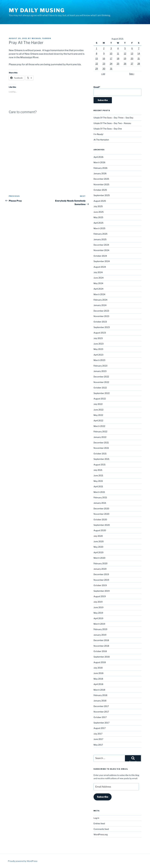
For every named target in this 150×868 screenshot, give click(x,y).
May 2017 (98, 745)
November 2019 (101, 580)
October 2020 (100, 519)
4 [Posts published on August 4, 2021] (118, 48)
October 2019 (100, 585)
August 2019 (100, 596)
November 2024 (101, 250)
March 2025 (99, 228)
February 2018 (100, 695)
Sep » (132, 74)
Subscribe (103, 797)
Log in (96, 818)
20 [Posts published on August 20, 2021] (132, 58)
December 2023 (101, 311)
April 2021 (98, 486)
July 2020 (98, 536)
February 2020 (101, 563)
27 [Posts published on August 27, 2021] (132, 64)
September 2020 (102, 525)
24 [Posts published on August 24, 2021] (111, 64)
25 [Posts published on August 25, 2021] (118, 64)
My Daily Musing (37, 10)
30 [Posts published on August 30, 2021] (104, 69)
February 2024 (100, 300)
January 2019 (100, 635)
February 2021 (100, 497)
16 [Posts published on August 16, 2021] (104, 58)
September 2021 (101, 459)
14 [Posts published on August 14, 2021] (139, 53)
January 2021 (100, 503)
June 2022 (98, 410)
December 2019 (101, 574)
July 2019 (98, 602)
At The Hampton (101, 140)
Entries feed (99, 823)
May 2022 (98, 415)
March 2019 (99, 624)
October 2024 (100, 256)
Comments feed (101, 829)
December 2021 (101, 443)
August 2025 (100, 201)
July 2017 (98, 734)
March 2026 (99, 162)
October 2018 (100, 651)
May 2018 (98, 679)
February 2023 (100, 366)
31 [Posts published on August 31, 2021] (111, 69)
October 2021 (100, 454)
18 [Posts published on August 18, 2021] (118, 58)
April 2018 (98, 684)
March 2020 (99, 558)
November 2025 (101, 184)
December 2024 (101, 245)
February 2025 (100, 234)
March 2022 (99, 426)
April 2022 (98, 420)
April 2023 (98, 355)
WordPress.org (101, 834)
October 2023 (100, 322)
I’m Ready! (98, 134)
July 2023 (98, 338)
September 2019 (102, 591)
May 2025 (98, 217)
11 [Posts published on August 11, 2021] (118, 53)
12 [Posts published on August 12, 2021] (125, 53)
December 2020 (101, 508)
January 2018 (100, 701)
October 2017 (100, 717)
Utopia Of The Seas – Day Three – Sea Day (113, 118)
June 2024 (99, 278)
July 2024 (98, 272)
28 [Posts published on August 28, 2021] (139, 64)
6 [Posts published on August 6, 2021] (132, 48)
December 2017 (101, 706)
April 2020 (99, 552)
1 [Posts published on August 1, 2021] (97, 48)
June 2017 (98, 739)
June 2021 (98, 475)
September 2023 (102, 327)
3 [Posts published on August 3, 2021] (111, 48)
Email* (117, 91)
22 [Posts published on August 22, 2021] (97, 64)
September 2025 (102, 195)
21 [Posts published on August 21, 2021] (139, 58)
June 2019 (98, 607)
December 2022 (101, 377)
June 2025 (99, 212)
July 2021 (98, 470)
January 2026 (100, 173)
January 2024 (100, 305)
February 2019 (100, 629)
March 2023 (99, 360)
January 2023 (100, 371)
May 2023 (98, 349)
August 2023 (100, 333)
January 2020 (100, 569)
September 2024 (102, 261)
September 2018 (102, 657)
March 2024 (99, 294)
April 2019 (98, 618)
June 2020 (99, 541)
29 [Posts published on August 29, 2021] (97, 69)
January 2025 (100, 239)
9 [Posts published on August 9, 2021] (104, 53)
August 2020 (100, 530)
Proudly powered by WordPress (23, 861)
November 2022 (101, 382)
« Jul (103, 74)
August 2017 (100, 728)
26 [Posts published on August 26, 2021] (125, 64)
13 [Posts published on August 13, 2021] (132, 53)
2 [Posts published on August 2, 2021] (104, 48)
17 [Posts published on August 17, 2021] (111, 58)
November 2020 (101, 514)
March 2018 (99, 690)
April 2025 (98, 223)
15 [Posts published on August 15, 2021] (97, 58)
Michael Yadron (41, 38)
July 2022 (98, 404)
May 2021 (98, 481)
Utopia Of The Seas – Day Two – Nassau (112, 123)
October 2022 (100, 388)
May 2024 (98, 283)
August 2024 (100, 267)
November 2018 (101, 646)
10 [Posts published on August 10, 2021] (111, 53)
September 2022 (102, 393)
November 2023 (101, 316)
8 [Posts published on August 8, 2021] (97, 53)
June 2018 (98, 673)
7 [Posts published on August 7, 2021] (139, 48)
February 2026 (100, 168)
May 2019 (98, 613)
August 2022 (100, 399)
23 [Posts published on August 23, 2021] (104, 64)
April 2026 (98, 157)
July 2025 (98, 206)
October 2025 (100, 190)
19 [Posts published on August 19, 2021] (125, 58)
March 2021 (99, 492)
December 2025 (101, 179)
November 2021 (101, 448)
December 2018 (101, 640)
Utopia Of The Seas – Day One (108, 129)
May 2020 (98, 547)
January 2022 (100, 437)
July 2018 (98, 668)
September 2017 (101, 723)
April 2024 (98, 289)
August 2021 (100, 465)
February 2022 (100, 432)
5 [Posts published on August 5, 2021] (125, 48)
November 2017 (101, 712)
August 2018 (100, 662)
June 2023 (99, 344)
